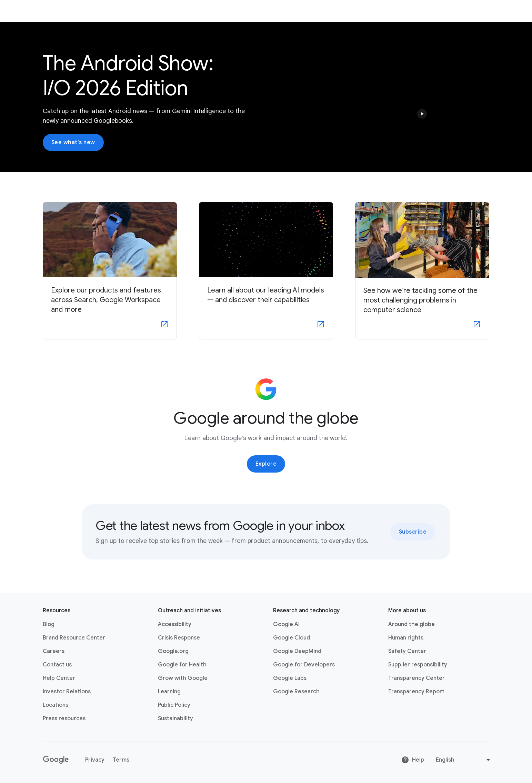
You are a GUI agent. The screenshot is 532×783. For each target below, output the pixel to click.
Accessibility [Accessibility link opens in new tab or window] (175, 624)
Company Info (133, 11)
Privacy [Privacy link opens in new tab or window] (95, 760)
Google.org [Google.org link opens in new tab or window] (173, 651)
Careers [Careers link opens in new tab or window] (54, 651)
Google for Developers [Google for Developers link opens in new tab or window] (304, 665)
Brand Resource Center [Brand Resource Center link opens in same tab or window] (74, 638)
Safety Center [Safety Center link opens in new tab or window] (407, 651)
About (65, 11)
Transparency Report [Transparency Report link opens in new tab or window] (416, 692)
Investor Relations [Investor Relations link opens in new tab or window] (67, 692)
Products (94, 11)
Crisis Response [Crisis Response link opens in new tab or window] (179, 638)
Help (413, 760)
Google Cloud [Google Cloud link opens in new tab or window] (292, 638)
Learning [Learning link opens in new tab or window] (169, 692)
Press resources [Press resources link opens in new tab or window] (64, 718)
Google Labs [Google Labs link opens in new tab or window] (290, 678)
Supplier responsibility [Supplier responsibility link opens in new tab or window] (418, 665)
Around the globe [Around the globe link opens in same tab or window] (411, 624)
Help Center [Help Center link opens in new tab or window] (59, 678)
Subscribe (413, 532)
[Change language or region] (464, 760)
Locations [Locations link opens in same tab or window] (56, 705)
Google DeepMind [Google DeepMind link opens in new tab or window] (297, 651)
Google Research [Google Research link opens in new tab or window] (296, 692)
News (168, 11)
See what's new (73, 142)
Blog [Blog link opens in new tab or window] (49, 624)
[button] (422, 114)
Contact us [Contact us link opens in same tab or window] (57, 665)
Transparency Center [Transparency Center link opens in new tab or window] (416, 678)
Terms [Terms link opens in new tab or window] (121, 760)
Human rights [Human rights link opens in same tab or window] (406, 638)
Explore (266, 464)
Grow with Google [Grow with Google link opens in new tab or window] (183, 678)
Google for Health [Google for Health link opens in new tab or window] (182, 665)
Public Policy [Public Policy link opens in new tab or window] (174, 705)
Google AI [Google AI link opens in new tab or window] (286, 624)
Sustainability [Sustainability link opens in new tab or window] (175, 718)
